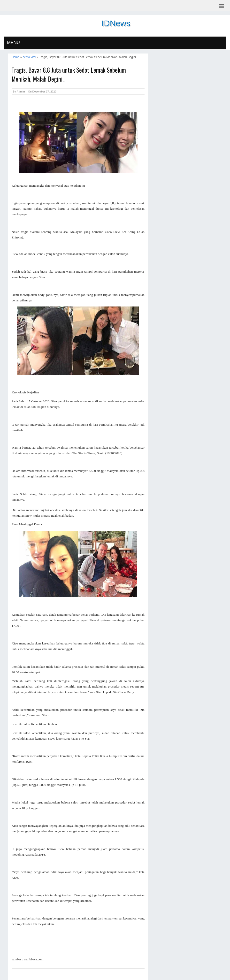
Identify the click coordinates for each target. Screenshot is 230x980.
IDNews (116, 23)
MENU (13, 43)
